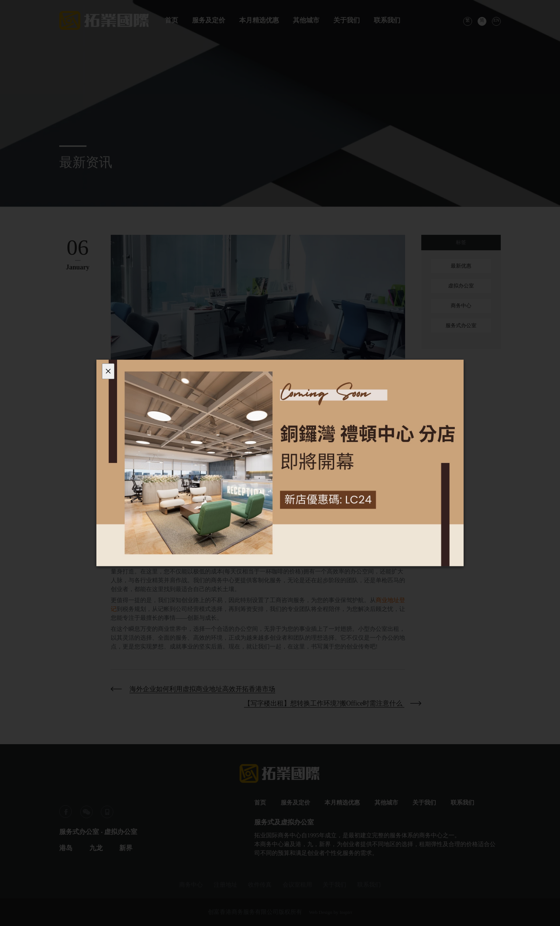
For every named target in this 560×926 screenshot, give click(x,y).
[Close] (108, 371)
